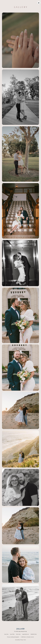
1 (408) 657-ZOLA (34, 634)
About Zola (6, 634)
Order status (18, 634)
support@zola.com (26, 634)
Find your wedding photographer (13, 637)
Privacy (22, 640)
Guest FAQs (12, 634)
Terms (25, 640)
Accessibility (17, 640)
